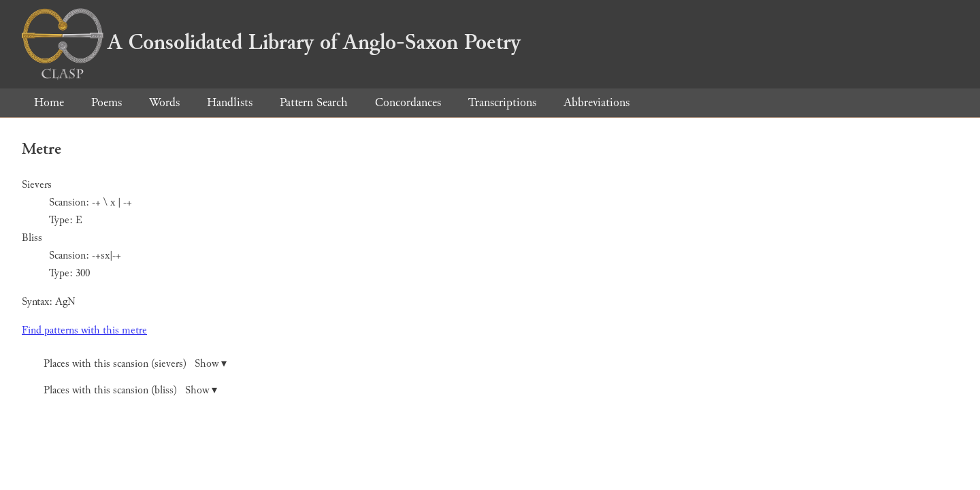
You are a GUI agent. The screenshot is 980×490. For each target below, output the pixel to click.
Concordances (408, 102)
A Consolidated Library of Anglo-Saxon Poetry (271, 42)
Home (49, 102)
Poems (107, 102)
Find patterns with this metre (84, 330)
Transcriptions (502, 102)
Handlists (230, 102)
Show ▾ (211, 364)
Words (164, 102)
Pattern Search (314, 102)
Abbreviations (597, 102)
